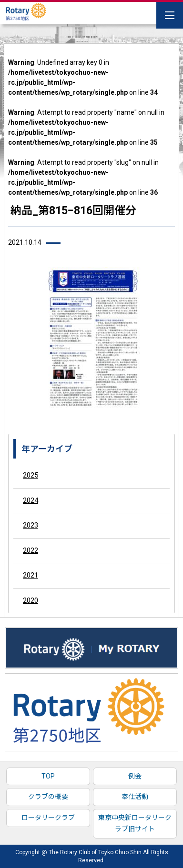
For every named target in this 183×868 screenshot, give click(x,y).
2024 (30, 500)
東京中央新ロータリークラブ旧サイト (135, 823)
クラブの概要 (48, 797)
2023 (30, 525)
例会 (135, 776)
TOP (48, 776)
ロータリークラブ (48, 818)
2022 (30, 550)
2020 (30, 600)
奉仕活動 (135, 797)
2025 (30, 475)
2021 (30, 575)
